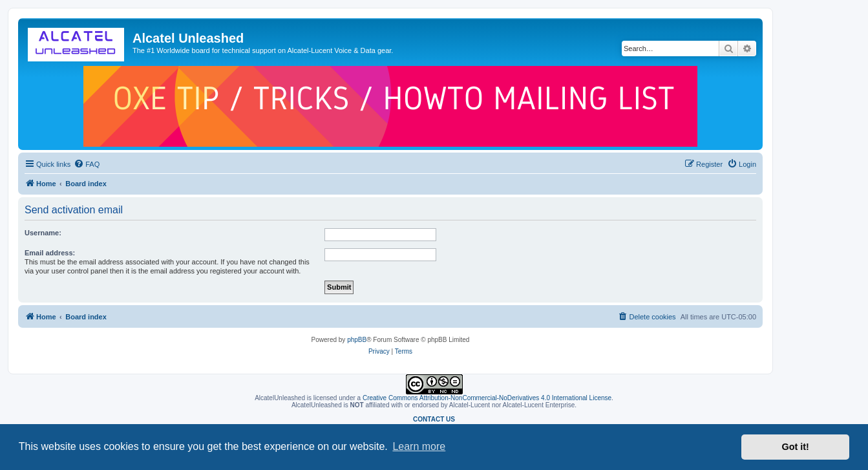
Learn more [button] (419, 446)
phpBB (357, 340)
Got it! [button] (796, 447)
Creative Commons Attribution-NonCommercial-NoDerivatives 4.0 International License (487, 398)
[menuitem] (87, 164)
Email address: (50, 253)
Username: (43, 233)
